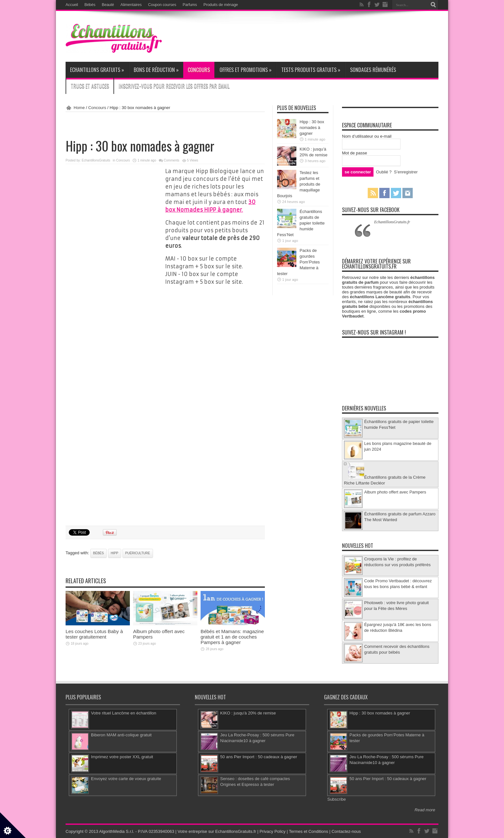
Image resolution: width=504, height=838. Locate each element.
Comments (172, 160)
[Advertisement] (321, 36)
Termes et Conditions (309, 831)
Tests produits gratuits (311, 70)
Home (79, 108)
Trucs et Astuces (90, 86)
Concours (199, 70)
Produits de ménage (221, 5)
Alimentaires (131, 5)
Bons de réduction (156, 70)
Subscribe (337, 799)
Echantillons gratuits (97, 70)
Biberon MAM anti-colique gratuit (121, 735)
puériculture (138, 553)
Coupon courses (162, 5)
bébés (99, 553)
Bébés (90, 5)
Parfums (190, 5)
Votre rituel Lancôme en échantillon (124, 713)
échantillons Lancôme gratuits (380, 297)
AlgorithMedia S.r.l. (117, 831)
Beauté (108, 5)
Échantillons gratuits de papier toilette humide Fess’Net (301, 223)
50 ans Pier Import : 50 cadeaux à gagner (259, 757)
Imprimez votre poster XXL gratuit (122, 757)
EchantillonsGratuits (96, 160)
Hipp (115, 553)
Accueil (72, 5)
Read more (425, 810)
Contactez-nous (346, 831)
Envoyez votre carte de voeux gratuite (126, 779)
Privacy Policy (272, 831)
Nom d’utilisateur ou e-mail (367, 136)
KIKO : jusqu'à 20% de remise (248, 713)
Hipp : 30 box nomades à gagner (312, 128)
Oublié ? (384, 172)
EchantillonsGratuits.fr (392, 222)
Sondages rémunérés (373, 70)
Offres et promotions (246, 70)
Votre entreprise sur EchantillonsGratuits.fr (217, 831)
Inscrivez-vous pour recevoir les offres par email (174, 86)
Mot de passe (355, 153)
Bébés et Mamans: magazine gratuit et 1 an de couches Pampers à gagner (232, 637)
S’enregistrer (406, 172)
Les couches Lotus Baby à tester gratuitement (94, 634)
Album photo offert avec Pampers (395, 492)
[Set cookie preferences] (13, 825)
